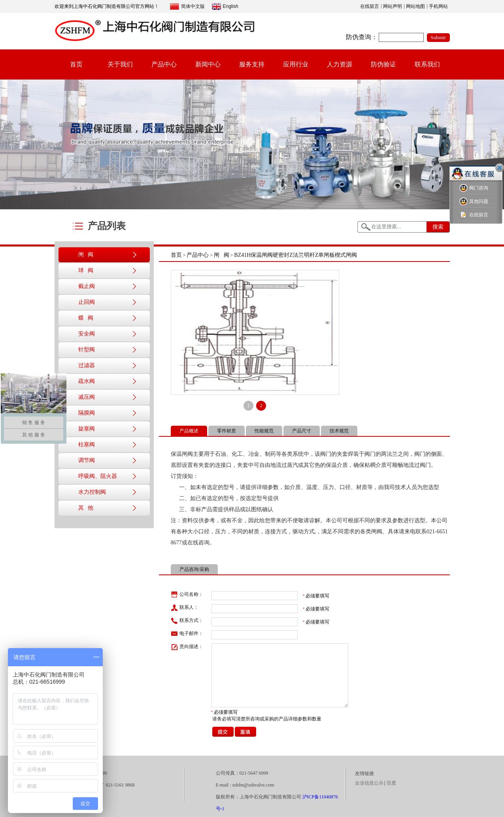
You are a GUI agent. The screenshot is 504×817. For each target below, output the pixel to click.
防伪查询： (362, 37)
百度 (391, 783)
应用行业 (296, 64)
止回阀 (87, 302)
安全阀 (87, 334)
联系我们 (427, 64)
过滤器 (87, 365)
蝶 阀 (86, 318)
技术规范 (339, 431)
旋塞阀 (87, 429)
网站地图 (415, 6)
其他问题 (474, 202)
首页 (76, 64)
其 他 (86, 508)
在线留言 (370, 6)
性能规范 (264, 431)
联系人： (185, 608)
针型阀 (87, 350)
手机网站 (438, 6)
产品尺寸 (302, 431)
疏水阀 (87, 381)
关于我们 (120, 64)
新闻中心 (208, 64)
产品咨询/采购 (194, 569)
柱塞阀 (87, 445)
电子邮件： (187, 634)
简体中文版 (187, 7)
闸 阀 (86, 255)
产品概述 (189, 431)
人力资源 (340, 64)
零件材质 (227, 431)
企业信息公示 (369, 783)
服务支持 (252, 64)
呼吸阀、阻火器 (98, 476)
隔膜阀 (87, 413)
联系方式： (187, 621)
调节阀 (87, 460)
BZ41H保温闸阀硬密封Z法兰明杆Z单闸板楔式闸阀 (295, 255)
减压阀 (87, 397)
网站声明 (393, 6)
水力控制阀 (92, 492)
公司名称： (187, 595)
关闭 (500, 168)
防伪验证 (383, 64)
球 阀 (86, 270)
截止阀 (87, 286)
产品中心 (164, 64)
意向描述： (187, 647)
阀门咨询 (474, 188)
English (225, 7)
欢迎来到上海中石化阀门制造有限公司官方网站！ (107, 6)
